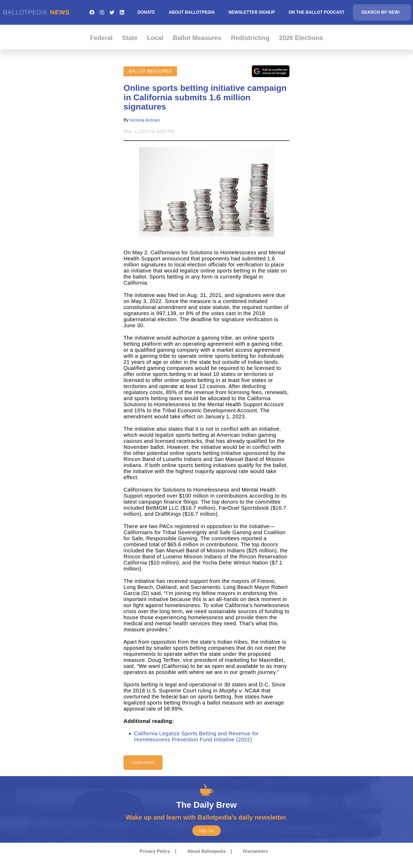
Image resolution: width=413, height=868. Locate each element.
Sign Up (206, 831)
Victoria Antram (145, 120)
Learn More (143, 763)
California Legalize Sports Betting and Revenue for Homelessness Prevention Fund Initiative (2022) (196, 736)
